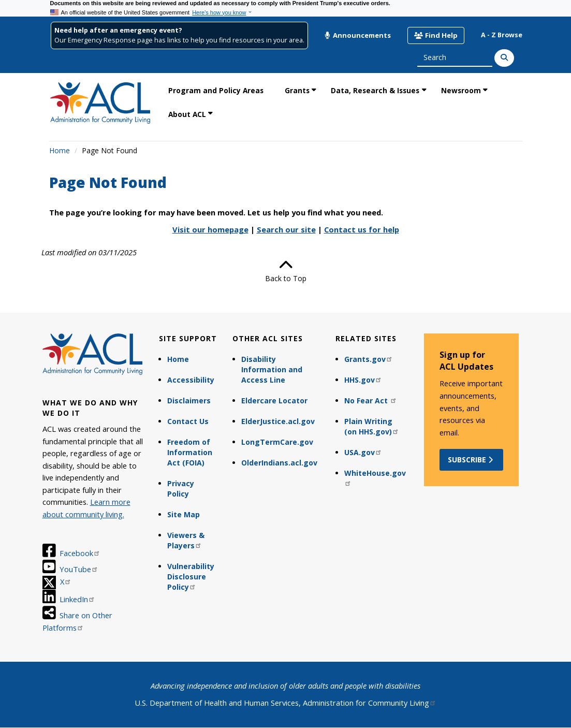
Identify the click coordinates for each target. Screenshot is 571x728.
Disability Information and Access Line (272, 369)
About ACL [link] (187, 114)
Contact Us (188, 421)
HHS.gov (363, 380)
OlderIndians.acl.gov (279, 463)
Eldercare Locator (274, 401)
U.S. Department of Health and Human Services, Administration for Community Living (285, 703)
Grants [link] (297, 90)
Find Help (436, 35)
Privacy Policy (181, 489)
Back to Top (286, 271)
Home (60, 150)
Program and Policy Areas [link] (216, 90)
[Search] (504, 58)
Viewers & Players (186, 540)
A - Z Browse (502, 35)
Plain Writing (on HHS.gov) (372, 426)
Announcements (358, 35)
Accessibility (191, 380)
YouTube (79, 569)
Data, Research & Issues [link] (375, 90)
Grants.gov (369, 359)
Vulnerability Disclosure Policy (191, 577)
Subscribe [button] (471, 460)
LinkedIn (77, 599)
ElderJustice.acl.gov (278, 421)
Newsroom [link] (461, 90)
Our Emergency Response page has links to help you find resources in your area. (179, 40)
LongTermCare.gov (277, 442)
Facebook (80, 553)
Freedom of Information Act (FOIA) (190, 452)
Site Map (184, 514)
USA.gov (363, 452)
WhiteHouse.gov (375, 477)
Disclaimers (189, 401)
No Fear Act (371, 401)
